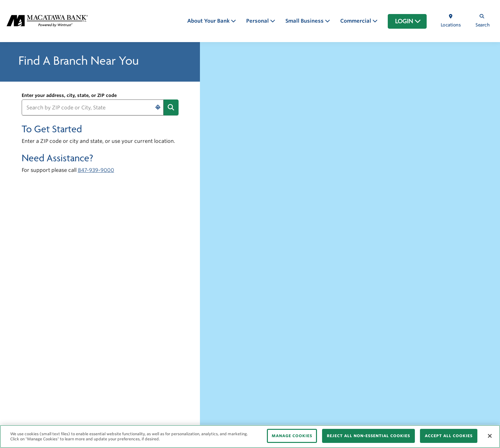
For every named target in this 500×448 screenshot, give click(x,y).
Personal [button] (258, 21)
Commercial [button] (356, 21)
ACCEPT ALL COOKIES (449, 436)
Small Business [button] (305, 21)
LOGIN (408, 21)
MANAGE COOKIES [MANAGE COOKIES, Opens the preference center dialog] (292, 436)
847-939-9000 (96, 170)
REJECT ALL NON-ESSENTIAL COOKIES (368, 436)
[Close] (490, 436)
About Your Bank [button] (209, 21)
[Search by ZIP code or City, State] (93, 107)
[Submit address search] (171, 107)
